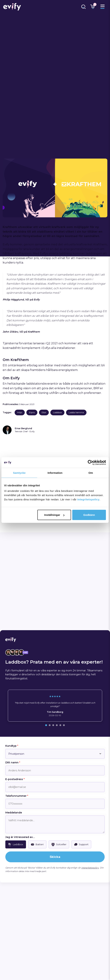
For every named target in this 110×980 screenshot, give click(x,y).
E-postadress (15, 779)
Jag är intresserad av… (20, 837)
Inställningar (54, 515)
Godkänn (89, 515)
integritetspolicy (90, 868)
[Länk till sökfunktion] (83, 7)
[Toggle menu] (103, 7)
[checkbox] (16, 844)
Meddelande (14, 813)
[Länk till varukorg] (92, 7)
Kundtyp (12, 746)
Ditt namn (13, 762)
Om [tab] (91, 473)
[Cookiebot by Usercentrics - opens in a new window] (90, 462)
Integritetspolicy (88, 499)
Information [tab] (55, 473)
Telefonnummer (17, 796)
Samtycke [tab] (19, 473)
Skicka (55, 857)
